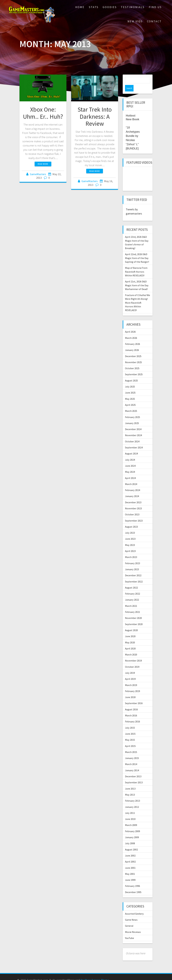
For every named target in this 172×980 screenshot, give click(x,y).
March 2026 (131, 331)
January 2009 (132, 831)
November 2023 (133, 502)
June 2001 (130, 861)
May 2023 (130, 538)
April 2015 (130, 739)
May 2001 (130, 867)
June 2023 (130, 532)
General (129, 919)
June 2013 (130, 782)
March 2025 (131, 404)
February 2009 (133, 825)
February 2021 (133, 605)
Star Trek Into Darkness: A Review (95, 116)
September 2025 (134, 368)
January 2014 (132, 764)
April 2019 (130, 672)
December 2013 (133, 770)
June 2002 (130, 849)
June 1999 (130, 873)
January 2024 (132, 490)
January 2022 (132, 593)
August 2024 (131, 447)
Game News (131, 913)
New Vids (135, 21)
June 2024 (130, 459)
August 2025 (131, 374)
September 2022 (134, 575)
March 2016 (131, 709)
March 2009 (131, 819)
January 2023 (132, 563)
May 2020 (130, 636)
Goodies (110, 7)
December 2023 (133, 496)
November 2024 (133, 429)
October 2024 (132, 435)
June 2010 (130, 812)
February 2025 (133, 411)
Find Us (155, 7)
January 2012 (132, 800)
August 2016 (131, 703)
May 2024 (130, 465)
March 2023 (131, 551)
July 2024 (130, 453)
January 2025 (132, 417)
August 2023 (131, 520)
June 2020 (130, 630)
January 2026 (132, 343)
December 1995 (133, 886)
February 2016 (133, 715)
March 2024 (131, 478)
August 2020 (131, 624)
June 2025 (130, 386)
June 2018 (130, 691)
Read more (43, 164)
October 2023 (132, 508)
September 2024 (134, 441)
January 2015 (132, 752)
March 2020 (131, 648)
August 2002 (131, 843)
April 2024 (130, 471)
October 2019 (132, 660)
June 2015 (130, 727)
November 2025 (133, 356)
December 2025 (133, 350)
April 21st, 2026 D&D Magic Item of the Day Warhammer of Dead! (137, 279)
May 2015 (130, 733)
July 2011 (130, 806)
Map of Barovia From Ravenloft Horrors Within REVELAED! (136, 265)
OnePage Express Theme (95, 974)
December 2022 (133, 569)
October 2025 (132, 362)
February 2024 (133, 484)
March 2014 (131, 758)
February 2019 (133, 685)
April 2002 (130, 855)
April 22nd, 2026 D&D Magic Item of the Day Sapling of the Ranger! (137, 251)
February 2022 (133, 587)
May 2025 (130, 392)
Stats (94, 7)
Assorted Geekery (134, 907)
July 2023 (130, 526)
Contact (154, 21)
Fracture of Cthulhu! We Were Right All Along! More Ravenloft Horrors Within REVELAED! (138, 296)
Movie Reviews (133, 925)
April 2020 (130, 642)
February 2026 (133, 337)
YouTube (130, 931)
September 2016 (134, 697)
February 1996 (133, 879)
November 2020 (133, 611)
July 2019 (130, 666)
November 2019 (133, 654)
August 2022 (131, 581)
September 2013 (134, 776)
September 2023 (134, 514)
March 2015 (131, 746)
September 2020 (134, 618)
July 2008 (130, 837)
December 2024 (133, 423)
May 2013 (130, 788)
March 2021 (131, 599)
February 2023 (133, 557)
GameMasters (38, 174)
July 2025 (130, 380)
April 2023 (130, 544)
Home (80, 7)
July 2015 (130, 721)
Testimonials (133, 7)
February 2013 (133, 794)
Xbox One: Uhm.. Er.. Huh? (43, 113)
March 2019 (131, 679)
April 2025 (130, 398)
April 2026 (130, 325)
